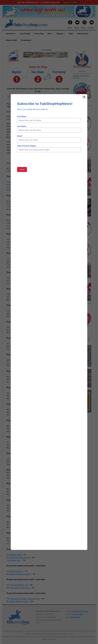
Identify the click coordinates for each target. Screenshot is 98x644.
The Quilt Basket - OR (19, 585)
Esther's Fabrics (16, 508)
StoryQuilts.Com (16, 571)
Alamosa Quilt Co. (17, 283)
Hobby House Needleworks (21, 396)
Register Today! (70, 2)
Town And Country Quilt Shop (22, 415)
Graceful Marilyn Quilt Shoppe (21, 206)
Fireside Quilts (16, 426)
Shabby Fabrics (16, 555)
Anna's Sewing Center (19, 259)
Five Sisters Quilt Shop (19, 349)
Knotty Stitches (16, 346)
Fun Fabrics (14, 376)
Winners (61, 34)
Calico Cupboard (17, 429)
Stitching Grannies (17, 431)
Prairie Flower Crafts (18, 360)
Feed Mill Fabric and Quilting (22, 445)
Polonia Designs (16, 379)
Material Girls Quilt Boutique (20, 184)
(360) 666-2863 (75, 617)
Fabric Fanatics (16, 412)
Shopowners (27, 40)
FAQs (59, 96)
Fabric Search (83, 34)
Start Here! (11, 34)
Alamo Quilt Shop (17, 311)
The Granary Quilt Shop (19, 300)
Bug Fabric (13, 190)
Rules (83, 28)
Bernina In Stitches (17, 472)
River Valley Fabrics (18, 365)
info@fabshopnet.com (80, 611)
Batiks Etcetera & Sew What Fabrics (25, 223)
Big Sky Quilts (15, 316)
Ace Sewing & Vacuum (19, 464)
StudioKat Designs (16, 182)
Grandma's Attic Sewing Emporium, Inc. (26, 313)
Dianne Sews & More (18, 505)
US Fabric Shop (16, 278)
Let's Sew (14, 448)
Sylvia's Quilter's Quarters (20, 574)
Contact (91, 28)
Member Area (32, 96)
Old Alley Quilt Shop (18, 525)
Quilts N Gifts (15, 459)
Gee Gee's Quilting (17, 261)
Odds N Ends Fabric (18, 280)
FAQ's (71, 34)
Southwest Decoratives (19, 267)
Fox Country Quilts (17, 333)
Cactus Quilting (16, 489)
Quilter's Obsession (18, 297)
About (77, 28)
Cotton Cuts (15, 494)
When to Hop (38, 99)
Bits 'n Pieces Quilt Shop (20, 475)
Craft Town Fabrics (18, 226)
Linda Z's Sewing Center (20, 330)
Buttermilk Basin (17, 478)
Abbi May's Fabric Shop (19, 264)
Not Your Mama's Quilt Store (22, 294)
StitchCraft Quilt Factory (20, 557)
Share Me (82, 71)
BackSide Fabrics (16, 204)
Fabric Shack (15, 239)
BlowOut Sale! (11, 40)
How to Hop (39, 34)
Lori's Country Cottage (18, 220)
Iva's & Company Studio (20, 522)
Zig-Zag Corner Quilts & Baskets (23, 363)
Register (22, 96)
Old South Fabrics (17, 527)
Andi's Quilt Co (15, 209)
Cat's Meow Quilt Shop (19, 492)
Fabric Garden (15, 511)
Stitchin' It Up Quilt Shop (20, 398)
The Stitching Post (17, 248)
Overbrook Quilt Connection (21, 327)
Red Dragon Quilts (17, 409)
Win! (50, 34)
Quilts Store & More (18, 541)
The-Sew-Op (14, 187)
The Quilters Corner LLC (20, 588)
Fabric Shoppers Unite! (19, 601)
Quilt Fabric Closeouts (18, 201)
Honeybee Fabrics (17, 382)
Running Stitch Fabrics (19, 544)
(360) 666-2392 (77, 614)
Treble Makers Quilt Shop (20, 344)
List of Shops (25, 34)
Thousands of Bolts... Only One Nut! (25, 599)
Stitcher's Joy (15, 560)
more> (75, 308)
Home (70, 28)
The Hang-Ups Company (20, 442)
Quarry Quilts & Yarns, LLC (21, 538)
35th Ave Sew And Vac (19, 242)
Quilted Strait (15, 245)
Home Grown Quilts (18, 228)
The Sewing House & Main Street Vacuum (27, 393)
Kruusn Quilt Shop (17, 461)
